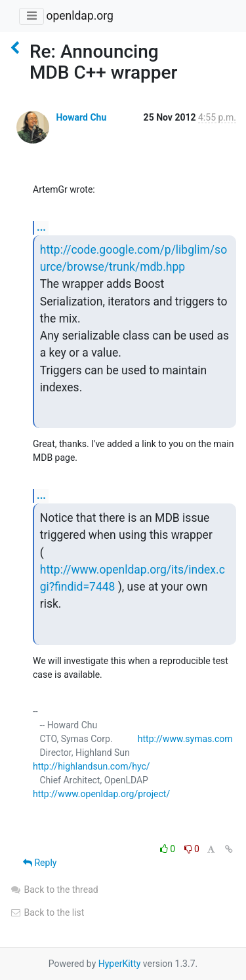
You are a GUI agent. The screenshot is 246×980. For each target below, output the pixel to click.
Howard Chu (81, 117)
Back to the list (47, 912)
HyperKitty (120, 964)
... (41, 227)
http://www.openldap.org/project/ (101, 794)
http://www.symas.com (185, 739)
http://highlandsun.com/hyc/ (92, 766)
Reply (40, 863)
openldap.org (79, 16)
